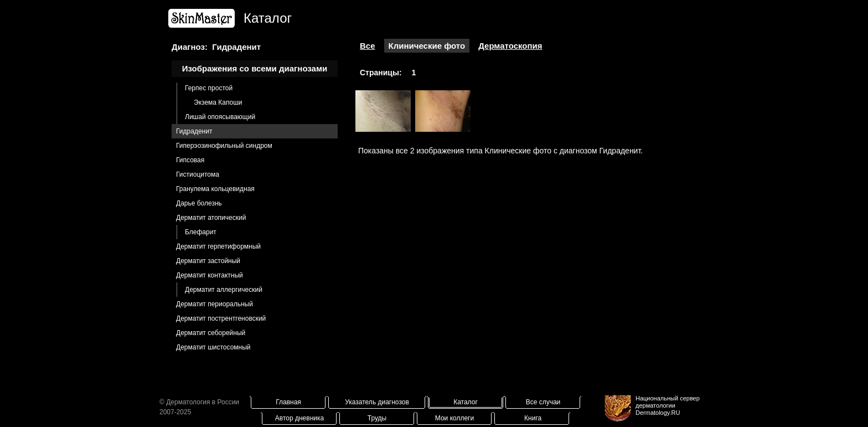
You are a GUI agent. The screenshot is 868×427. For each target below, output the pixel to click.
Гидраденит (194, 131)
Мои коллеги (454, 418)
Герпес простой (209, 88)
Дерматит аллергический (224, 290)
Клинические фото (427, 46)
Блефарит (201, 232)
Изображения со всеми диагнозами (255, 68)
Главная (288, 402)
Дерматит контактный (210, 275)
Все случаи (543, 402)
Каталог (466, 402)
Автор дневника (299, 418)
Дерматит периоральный (215, 304)
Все (368, 46)
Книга (533, 418)
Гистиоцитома (198, 174)
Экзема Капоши (218, 102)
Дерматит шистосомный (213, 347)
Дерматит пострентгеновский (221, 318)
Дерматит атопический (211, 218)
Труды (377, 418)
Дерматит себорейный (211, 333)
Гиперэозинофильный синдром (224, 146)
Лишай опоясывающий (220, 117)
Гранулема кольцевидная (215, 189)
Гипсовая (190, 160)
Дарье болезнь (199, 203)
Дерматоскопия (510, 46)
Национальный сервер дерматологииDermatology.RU (668, 405)
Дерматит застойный (208, 261)
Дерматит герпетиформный (218, 246)
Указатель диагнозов (377, 402)
